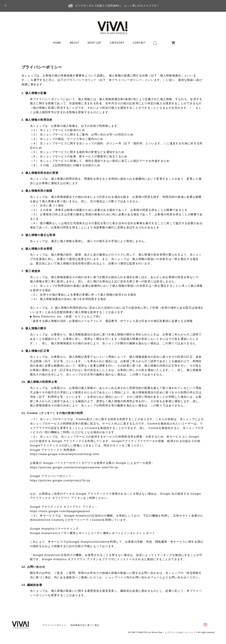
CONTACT (139, 43)
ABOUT (74, 43)
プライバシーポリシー (54, 625)
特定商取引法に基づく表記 (85, 625)
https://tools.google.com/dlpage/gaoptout (60, 511)
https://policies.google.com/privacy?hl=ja (60, 480)
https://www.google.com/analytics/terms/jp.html (65, 454)
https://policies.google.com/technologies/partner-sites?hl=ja (74, 467)
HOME (57, 43)
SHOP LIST (95, 43)
